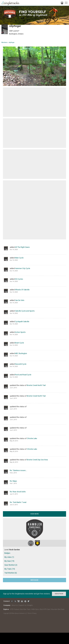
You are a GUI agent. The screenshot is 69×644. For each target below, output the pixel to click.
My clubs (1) (9, 557)
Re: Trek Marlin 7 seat (18, 502)
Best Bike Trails (25, 609)
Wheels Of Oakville (22, 290)
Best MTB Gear (45, 609)
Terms (30, 613)
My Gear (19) (9, 561)
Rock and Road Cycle (23, 375)
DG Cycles (19, 279)
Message (34, 580)
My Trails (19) (10, 569)
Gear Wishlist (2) (11, 565)
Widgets (30, 605)
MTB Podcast (15, 609)
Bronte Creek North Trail (36, 385)
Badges (7, 553)
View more (34, 514)
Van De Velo (20, 300)
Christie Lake (32, 438)
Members (4, 42)
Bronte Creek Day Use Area (37, 460)
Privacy (34, 613)
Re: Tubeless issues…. (18, 470)
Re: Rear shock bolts (18, 492)
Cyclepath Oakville (22, 322)
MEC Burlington (21, 353)
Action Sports (20, 332)
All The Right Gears (22, 247)
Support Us (22, 605)
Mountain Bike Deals (58, 609)
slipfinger (12, 42)
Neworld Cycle (21, 364)
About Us (15, 605)
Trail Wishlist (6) (11, 573)
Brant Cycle (19, 343)
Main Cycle (19, 258)
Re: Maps (13, 481)
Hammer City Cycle (23, 268)
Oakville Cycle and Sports (25, 311)
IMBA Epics (35, 609)
